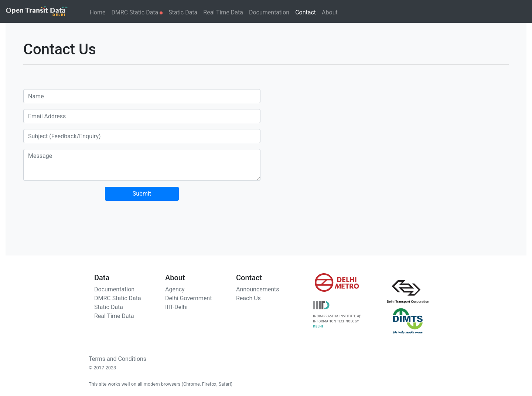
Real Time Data (223, 12)
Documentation (269, 12)
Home (97, 12)
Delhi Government (188, 298)
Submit (142, 194)
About (330, 12)
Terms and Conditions (117, 359)
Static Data (183, 12)
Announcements (258, 289)
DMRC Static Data (137, 12)
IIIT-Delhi (176, 307)
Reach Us (248, 298)
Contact (306, 12)
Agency (175, 289)
